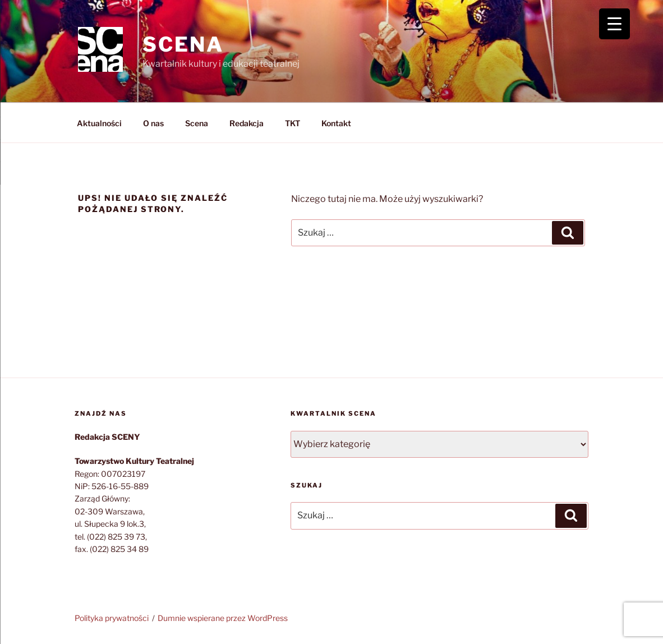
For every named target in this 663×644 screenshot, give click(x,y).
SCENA (183, 44)
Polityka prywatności (112, 618)
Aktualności (99, 123)
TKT (293, 123)
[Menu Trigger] (614, 24)
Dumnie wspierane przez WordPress (223, 618)
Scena (197, 123)
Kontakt (336, 123)
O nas (153, 123)
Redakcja (247, 123)
